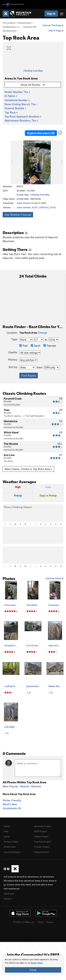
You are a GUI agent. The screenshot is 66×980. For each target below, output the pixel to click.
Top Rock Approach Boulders (22, 116)
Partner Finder (11, 842)
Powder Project (42, 847)
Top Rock (10, 112)
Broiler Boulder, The (16, 92)
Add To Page (56, 31)
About (7, 826)
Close (33, 970)
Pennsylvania (24, 23)
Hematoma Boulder (16, 100)
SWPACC (44, 207)
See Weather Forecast (18, 215)
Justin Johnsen (24, 203)
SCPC (35, 207)
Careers (8, 899)
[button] (14, 162)
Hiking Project (41, 836)
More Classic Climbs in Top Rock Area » (29, 469)
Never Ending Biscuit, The (20, 104)
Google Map (23, 195)
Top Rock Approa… (13, 416)
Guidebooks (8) (12, 808)
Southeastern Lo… (12, 27)
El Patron (10, 96)
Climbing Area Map (33, 71)
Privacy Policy (37, 963)
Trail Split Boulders (34, 416)
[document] (33, 965)
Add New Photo (54, 578)
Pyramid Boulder (14, 108)
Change (42, 333)
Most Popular (10, 786)
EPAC (53, 207)
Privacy (50, 922)
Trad (23, 346)
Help (6, 831)
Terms (40, 922)
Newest (25, 786)
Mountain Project (43, 826)
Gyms (7, 836)
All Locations (9, 23)
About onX (9, 894)
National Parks (42, 852)
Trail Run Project (42, 842)
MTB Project (40, 831)
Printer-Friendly (12, 800)
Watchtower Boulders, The (20, 120)
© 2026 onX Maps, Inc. (24, 922)
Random (36, 786)
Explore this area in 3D (41, 133)
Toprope (50, 346)
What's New (10, 804)
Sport (36, 346)
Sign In (51, 13)
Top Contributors (12, 852)
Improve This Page (53, 25)
